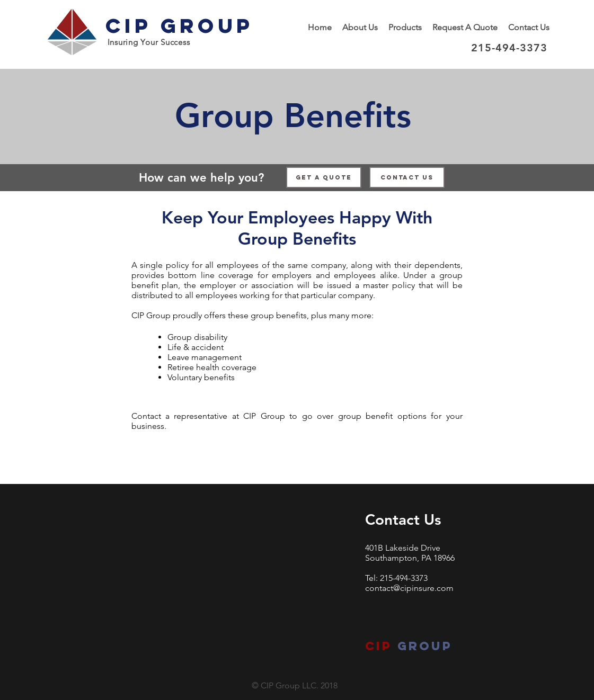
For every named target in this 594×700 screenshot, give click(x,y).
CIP (379, 646)
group (422, 646)
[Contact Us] (407, 177)
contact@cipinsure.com (409, 588)
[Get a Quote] (324, 177)
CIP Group (179, 25)
